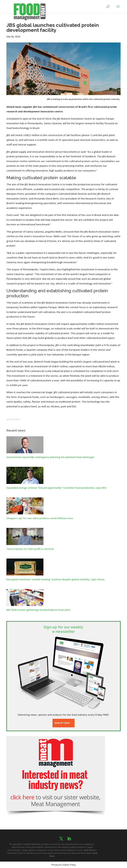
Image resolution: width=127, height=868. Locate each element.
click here (89, 850)
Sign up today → (63, 723)
